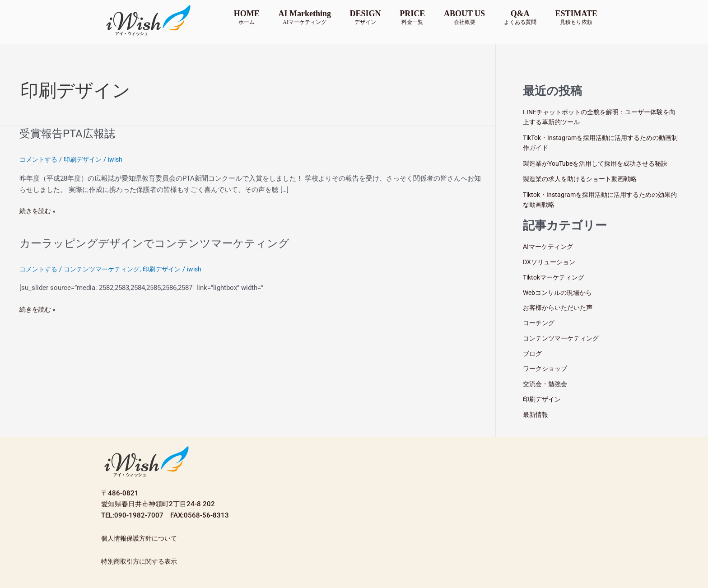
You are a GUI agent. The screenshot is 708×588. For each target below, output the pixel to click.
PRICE (412, 17)
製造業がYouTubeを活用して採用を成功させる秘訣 (600, 163)
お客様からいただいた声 (560, 308)
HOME (247, 17)
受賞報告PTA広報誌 (71, 133)
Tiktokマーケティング (556, 277)
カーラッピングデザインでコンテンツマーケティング (165, 243)
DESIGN (366, 17)
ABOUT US (464, 17)
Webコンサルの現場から (560, 293)
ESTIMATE (576, 17)
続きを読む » (39, 210)
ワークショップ (547, 369)
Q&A (520, 17)
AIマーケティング (550, 247)
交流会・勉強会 (547, 384)
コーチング (540, 323)
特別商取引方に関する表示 (142, 561)
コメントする (40, 159)
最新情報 (536, 415)
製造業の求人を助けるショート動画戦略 (584, 179)
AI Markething (305, 17)
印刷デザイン (87, 159)
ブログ (533, 354)
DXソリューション (551, 262)
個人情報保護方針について (142, 538)
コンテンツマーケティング (107, 269)
